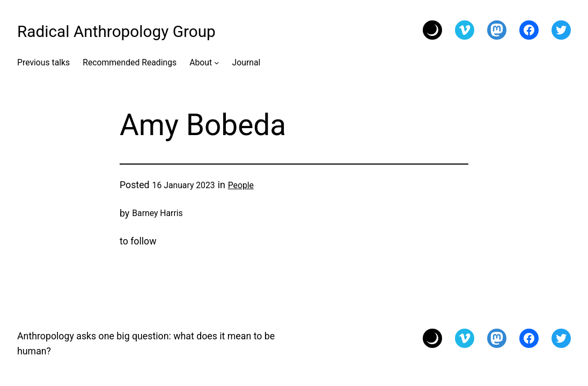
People (241, 185)
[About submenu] (216, 62)
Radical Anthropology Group (116, 31)
